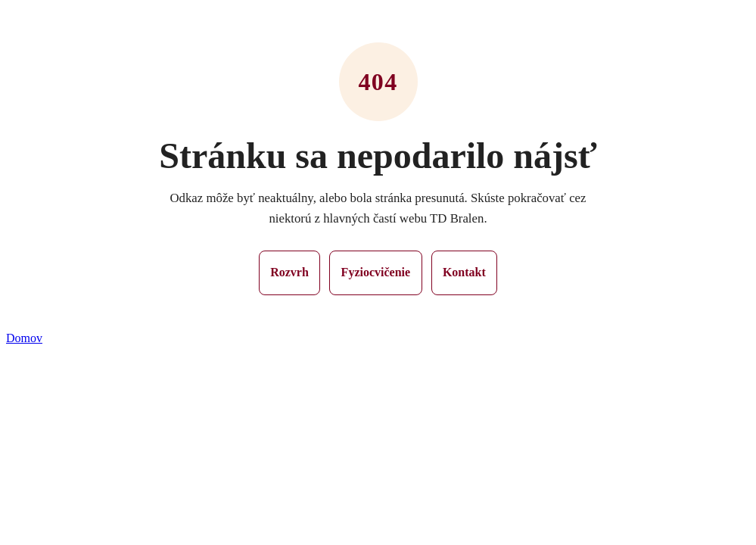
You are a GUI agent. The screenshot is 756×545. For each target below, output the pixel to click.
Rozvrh (289, 272)
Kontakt (464, 272)
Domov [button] (24, 338)
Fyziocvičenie (376, 272)
